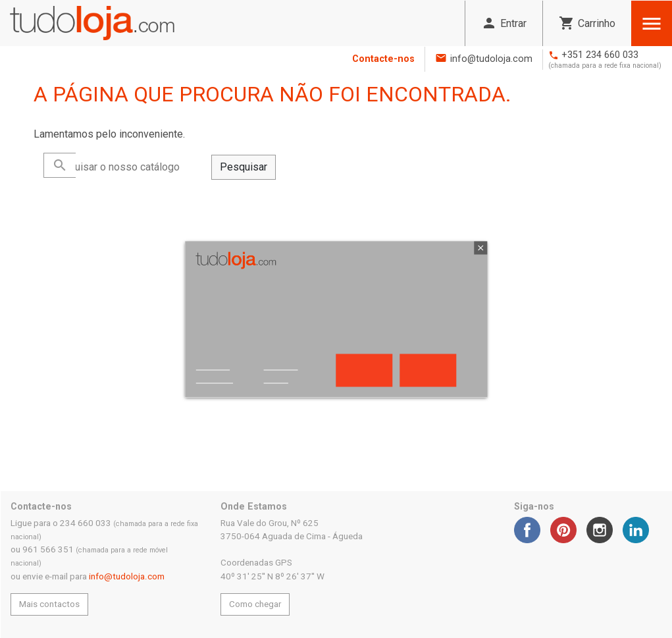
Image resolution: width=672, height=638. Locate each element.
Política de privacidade (215, 373)
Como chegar (255, 604)
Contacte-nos (383, 59)
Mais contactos (49, 604)
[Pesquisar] (127, 167)
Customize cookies (281, 373)
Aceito (428, 370)
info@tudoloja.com (491, 59)
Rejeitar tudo (364, 370)
